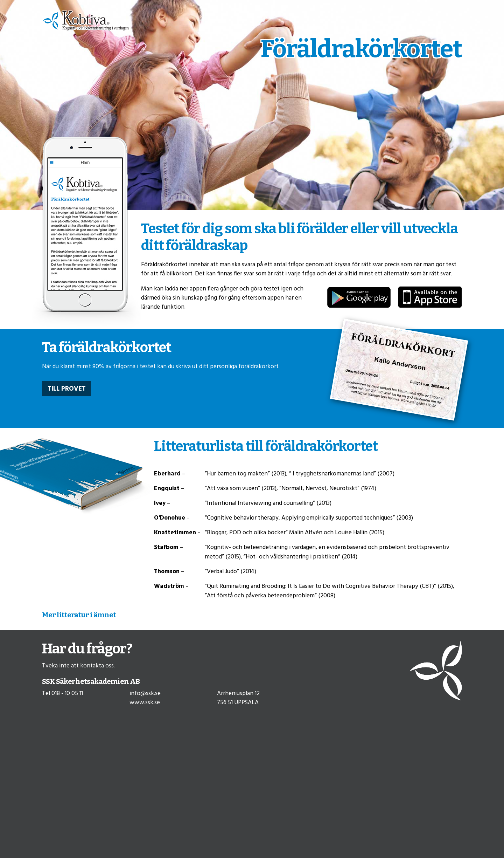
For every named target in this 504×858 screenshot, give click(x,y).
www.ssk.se (145, 703)
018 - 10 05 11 (67, 694)
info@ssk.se (145, 694)
